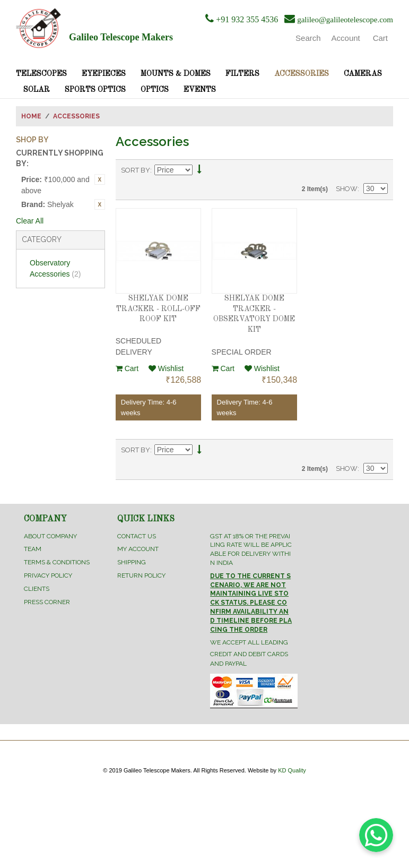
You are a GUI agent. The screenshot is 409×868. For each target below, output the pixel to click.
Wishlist (166, 368)
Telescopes (41, 74)
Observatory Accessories (55, 268)
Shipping (132, 562)
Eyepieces (104, 74)
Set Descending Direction (199, 171)
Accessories (302, 74)
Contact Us (137, 536)
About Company (50, 536)
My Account (138, 549)
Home (31, 116)
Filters (242, 74)
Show (347, 189)
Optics (155, 90)
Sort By (136, 170)
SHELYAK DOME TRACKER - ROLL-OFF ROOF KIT (158, 309)
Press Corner (47, 602)
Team (33, 549)
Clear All (30, 221)
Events (200, 90)
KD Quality (292, 770)
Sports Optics (95, 90)
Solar (37, 90)
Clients (37, 589)
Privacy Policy (48, 575)
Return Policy (141, 575)
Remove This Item (100, 179)
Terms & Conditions (57, 562)
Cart (127, 368)
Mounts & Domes (176, 74)
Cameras (363, 74)
